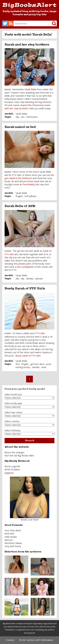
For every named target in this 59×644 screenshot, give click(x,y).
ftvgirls (19, 196)
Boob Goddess (12, 469)
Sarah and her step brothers (27, 45)
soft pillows (30, 196)
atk (17, 279)
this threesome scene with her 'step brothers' (27, 107)
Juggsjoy (9, 473)
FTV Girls (40, 333)
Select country (12, 421)
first (18, 364)
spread (39, 279)
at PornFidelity (27, 184)
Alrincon (9, 540)
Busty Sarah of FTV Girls (25, 288)
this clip (8, 257)
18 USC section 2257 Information (36, 640)
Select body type (13, 403)
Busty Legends (12, 466)
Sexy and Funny (13, 546)
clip (17, 117)
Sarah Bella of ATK (20, 206)
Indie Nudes (11, 537)
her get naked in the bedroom (29, 177)
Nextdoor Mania (13, 543)
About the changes (14, 452)
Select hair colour (13, 412)
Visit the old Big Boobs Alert (19, 456)
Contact (10, 640)
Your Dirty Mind (13, 530)
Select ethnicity (12, 430)
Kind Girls (9, 534)
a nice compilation (24, 267)
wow (44, 367)
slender (30, 279)
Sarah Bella (30, 89)
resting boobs (23, 367)
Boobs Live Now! (30, 520)
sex (23, 117)
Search (30, 441)
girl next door (37, 364)
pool (49, 364)
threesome (32, 117)
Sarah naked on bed (20, 127)
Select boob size (13, 394)
